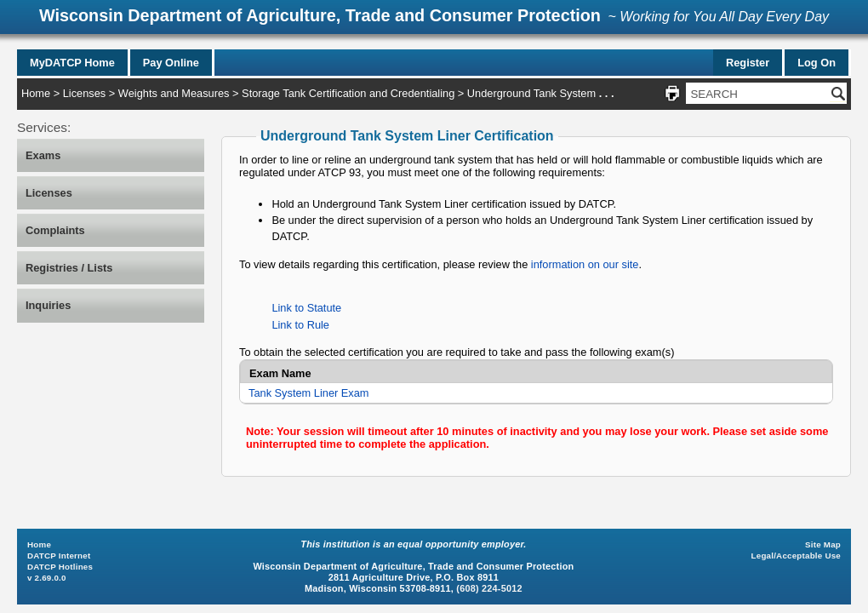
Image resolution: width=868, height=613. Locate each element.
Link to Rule (300, 325)
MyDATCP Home (72, 63)
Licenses (85, 93)
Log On (817, 63)
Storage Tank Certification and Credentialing (348, 93)
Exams (43, 155)
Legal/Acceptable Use (796, 556)
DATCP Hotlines (60, 567)
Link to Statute (306, 308)
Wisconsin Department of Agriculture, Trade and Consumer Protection (320, 15)
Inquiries (48, 305)
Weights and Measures (174, 93)
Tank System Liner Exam (309, 393)
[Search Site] (758, 93)
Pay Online (171, 63)
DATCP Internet (59, 556)
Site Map (823, 544)
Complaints (55, 230)
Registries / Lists (69, 268)
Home (36, 93)
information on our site (585, 264)
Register (748, 63)
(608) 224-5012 (489, 588)
